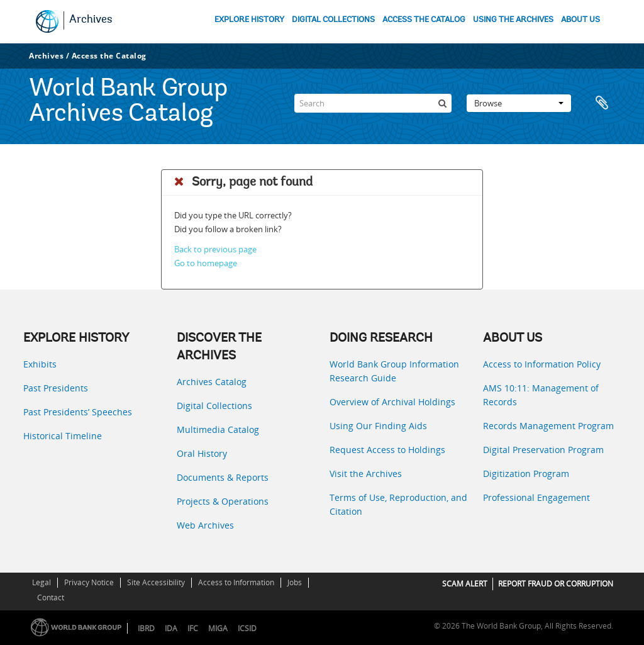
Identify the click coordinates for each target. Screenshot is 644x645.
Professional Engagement (536, 497)
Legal (42, 582)
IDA (171, 628)
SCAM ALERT (465, 584)
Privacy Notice (89, 582)
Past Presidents (56, 388)
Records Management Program (548, 426)
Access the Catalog (109, 56)
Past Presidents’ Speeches (78, 412)
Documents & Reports (223, 477)
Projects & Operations (223, 501)
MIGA (218, 628)
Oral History (202, 453)
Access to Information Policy (542, 364)
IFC (193, 628)
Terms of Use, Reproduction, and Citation (398, 504)
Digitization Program (526, 474)
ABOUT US (580, 20)
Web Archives (205, 525)
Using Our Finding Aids (378, 426)
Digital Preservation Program (543, 450)
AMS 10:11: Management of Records (541, 395)
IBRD (146, 628)
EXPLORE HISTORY (249, 20)
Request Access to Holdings (387, 450)
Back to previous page (215, 249)
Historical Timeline (63, 436)
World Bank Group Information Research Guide (394, 371)
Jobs (295, 582)
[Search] (373, 103)
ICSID (247, 628)
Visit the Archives (366, 474)
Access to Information (236, 582)
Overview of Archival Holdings (392, 402)
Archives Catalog (212, 382)
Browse (519, 103)
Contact (51, 597)
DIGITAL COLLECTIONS (333, 20)
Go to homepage (206, 263)
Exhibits (40, 364)
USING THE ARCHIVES (513, 20)
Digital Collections (214, 406)
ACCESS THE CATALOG (424, 20)
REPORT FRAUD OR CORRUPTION (556, 584)
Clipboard (602, 103)
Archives (91, 20)
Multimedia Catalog (218, 429)
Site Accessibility (156, 582)
